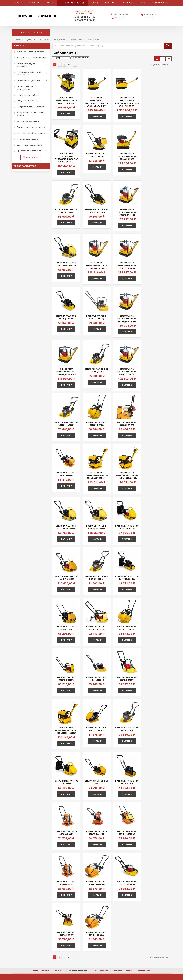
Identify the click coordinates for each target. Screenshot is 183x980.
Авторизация (120, 18)
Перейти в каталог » (31, 32)
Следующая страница (159, 64)
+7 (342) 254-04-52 (84, 17)
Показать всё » (31, 157)
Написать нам (25, 16)
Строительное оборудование (53, 40)
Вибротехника (77, 40)
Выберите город (120, 14)
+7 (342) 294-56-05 (84, 20)
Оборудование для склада (25, 40)
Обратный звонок (47, 16)
